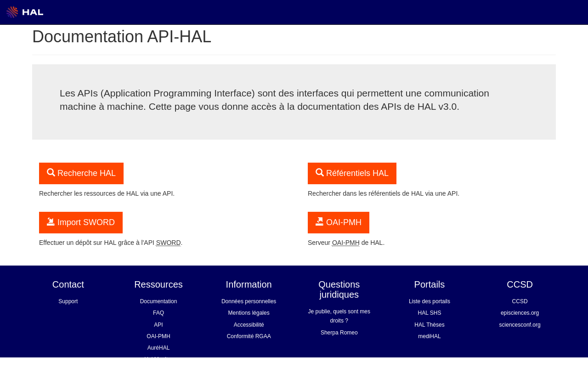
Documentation (159, 301)
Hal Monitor (158, 359)
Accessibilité (249, 325)
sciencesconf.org (520, 325)
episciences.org (520, 313)
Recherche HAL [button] (81, 173)
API (158, 325)
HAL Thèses (429, 325)
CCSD (520, 301)
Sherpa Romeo (339, 333)
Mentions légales (249, 313)
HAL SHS (430, 313)
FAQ (158, 313)
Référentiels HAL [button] (352, 173)
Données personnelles (249, 301)
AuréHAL (159, 348)
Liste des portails (430, 301)
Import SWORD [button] (81, 222)
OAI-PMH (158, 336)
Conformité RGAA (249, 336)
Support (68, 301)
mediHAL (429, 336)
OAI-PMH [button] (339, 222)
